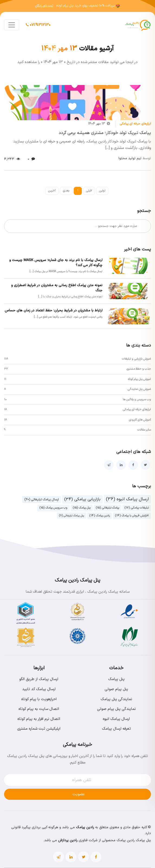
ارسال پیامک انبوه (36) (127, 499)
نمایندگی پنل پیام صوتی (116, 709)
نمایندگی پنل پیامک (116, 699)
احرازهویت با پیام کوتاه (39, 699)
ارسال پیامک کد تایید (39, 689)
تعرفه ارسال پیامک (116, 729)
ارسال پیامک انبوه (116, 719)
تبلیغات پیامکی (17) (137, 508)
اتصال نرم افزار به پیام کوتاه (39, 719)
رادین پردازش (68, 840)
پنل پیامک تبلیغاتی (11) (72, 516)
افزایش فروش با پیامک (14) (132, 516)
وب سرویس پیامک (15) (54, 508)
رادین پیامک (85, 827)
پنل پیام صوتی (116, 689)
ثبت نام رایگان (44, 6)
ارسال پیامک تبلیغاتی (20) (42, 500)
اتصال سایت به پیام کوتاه (39, 709)
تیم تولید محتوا (135, 158)
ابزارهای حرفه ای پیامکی (135, 124)
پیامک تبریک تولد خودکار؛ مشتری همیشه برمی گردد (105, 133)
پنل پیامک (116, 679)
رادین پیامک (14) (100, 516)
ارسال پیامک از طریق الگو (39, 679)
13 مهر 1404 (96, 124)
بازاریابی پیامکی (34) (82, 499)
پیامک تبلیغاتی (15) (108, 508)
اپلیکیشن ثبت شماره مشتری (39, 729)
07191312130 (38, 25)
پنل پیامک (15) (82, 508)
